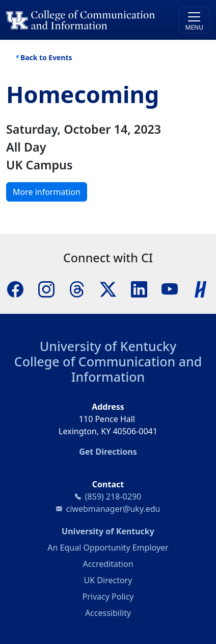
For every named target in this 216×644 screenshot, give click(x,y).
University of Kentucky (108, 346)
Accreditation (108, 564)
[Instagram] (46, 288)
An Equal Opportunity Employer (108, 548)
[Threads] (77, 288)
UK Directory (108, 580)
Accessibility (108, 613)
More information (47, 192)
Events (60, 57)
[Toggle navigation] (194, 20)
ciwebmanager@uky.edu (113, 509)
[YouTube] (170, 288)
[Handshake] (201, 288)
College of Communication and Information (108, 369)
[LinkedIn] (139, 288)
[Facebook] (15, 288)
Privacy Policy (108, 597)
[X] (108, 288)
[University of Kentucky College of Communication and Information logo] (83, 20)
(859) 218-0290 (113, 497)
